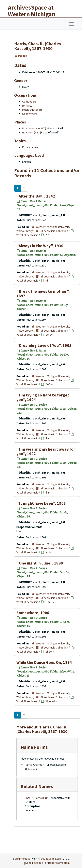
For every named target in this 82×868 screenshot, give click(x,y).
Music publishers (32, 110)
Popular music (31, 147)
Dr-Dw (49, 384)
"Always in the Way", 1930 (40, 246)
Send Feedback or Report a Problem (47, 863)
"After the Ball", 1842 (36, 196)
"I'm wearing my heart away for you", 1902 (46, 451)
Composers (29, 102)
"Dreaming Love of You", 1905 (44, 345)
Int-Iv (48, 552)
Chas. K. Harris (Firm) (37, 798)
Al (47, 281)
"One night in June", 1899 (40, 563)
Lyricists (27, 106)
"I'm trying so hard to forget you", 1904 (43, 397)
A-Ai (48, 235)
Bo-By (49, 335)
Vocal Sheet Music (27, 235)
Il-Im (48, 438)
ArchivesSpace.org (49, 859)
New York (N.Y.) (31, 132)
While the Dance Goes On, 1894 (44, 662)
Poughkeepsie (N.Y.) (34, 128)
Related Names (37, 786)
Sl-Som (50, 652)
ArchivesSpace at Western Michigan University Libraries (35, 14)
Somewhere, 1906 (33, 613)
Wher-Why (52, 701)
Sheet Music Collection (54, 231)
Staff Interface (22, 859)
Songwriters (30, 114)
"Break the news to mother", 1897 (43, 293)
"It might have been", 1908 (41, 503)
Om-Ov (50, 602)
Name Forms (34, 747)
